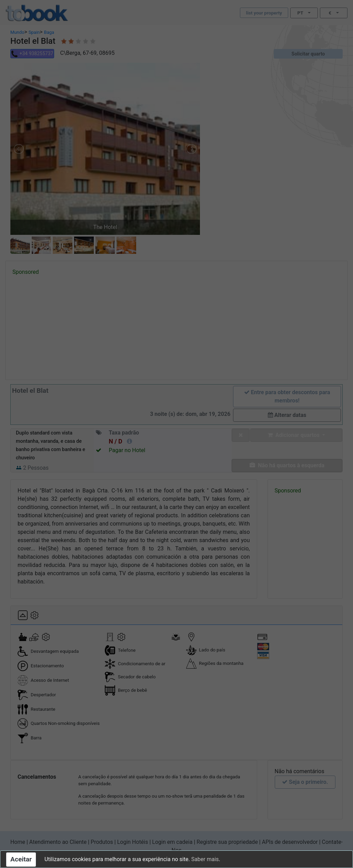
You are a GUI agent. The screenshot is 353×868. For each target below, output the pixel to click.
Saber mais (205, 859)
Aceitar (21, 859)
